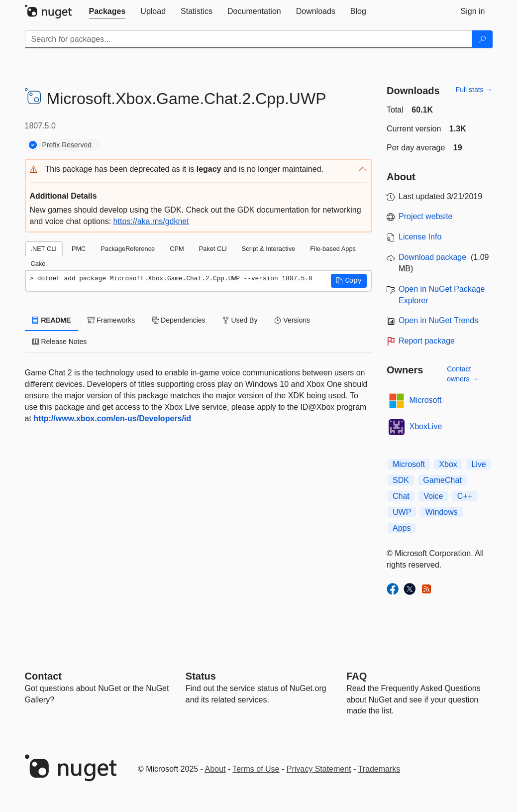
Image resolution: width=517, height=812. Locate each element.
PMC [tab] (79, 249)
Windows (442, 512)
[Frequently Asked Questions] (357, 676)
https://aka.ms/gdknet (151, 221)
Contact (43, 676)
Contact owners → (463, 374)
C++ (465, 496)
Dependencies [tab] (178, 320)
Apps (402, 528)
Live (478, 464)
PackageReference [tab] (128, 249)
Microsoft (426, 400)
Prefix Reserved (67, 145)
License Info (420, 237)
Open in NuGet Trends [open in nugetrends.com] (438, 320)
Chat (401, 496)
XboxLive (426, 426)
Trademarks (379, 769)
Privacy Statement (319, 769)
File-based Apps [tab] (333, 249)
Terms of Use (256, 769)
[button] (199, 170)
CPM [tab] (177, 249)
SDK (401, 480)
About (215, 769)
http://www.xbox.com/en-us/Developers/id (112, 418)
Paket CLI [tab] (213, 249)
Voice (433, 496)
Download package (432, 257)
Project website (426, 216)
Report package (427, 341)
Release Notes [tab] (60, 342)
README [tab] (52, 320)
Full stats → (474, 90)
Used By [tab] (240, 320)
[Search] (482, 39)
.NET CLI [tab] (44, 249)
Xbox (448, 464)
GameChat (442, 480)
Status (201, 676)
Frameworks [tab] (111, 320)
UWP (402, 512)
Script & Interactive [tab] (268, 249)
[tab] (107, 11)
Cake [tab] (38, 264)
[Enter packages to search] (249, 39)
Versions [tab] (292, 320)
